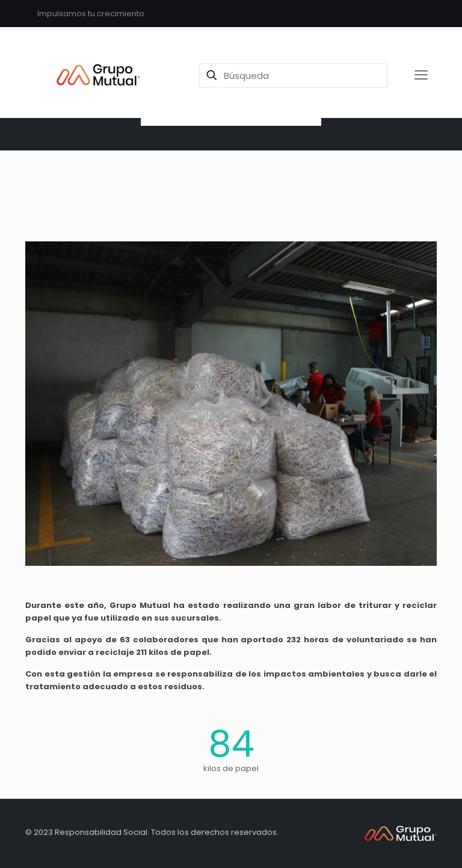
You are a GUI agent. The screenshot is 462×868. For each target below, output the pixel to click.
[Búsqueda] (294, 76)
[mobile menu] (421, 75)
